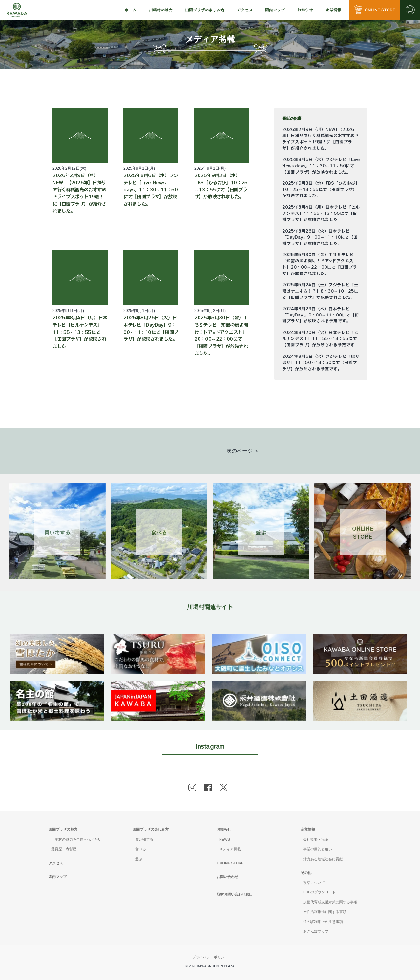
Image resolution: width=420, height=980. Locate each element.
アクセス (245, 10)
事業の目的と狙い (318, 850)
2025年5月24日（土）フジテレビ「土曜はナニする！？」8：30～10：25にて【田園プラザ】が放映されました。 (320, 291)
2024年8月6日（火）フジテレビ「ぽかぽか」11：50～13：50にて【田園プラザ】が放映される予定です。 (321, 362)
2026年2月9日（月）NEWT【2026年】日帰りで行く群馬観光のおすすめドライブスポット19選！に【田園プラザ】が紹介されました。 (321, 139)
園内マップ (275, 10)
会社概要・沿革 (316, 840)
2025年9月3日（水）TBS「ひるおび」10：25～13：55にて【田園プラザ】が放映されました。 (321, 189)
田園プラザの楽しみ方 (151, 830)
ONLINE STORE (230, 864)
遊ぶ (139, 860)
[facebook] (208, 788)
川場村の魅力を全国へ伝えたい (76, 840)
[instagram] (192, 788)
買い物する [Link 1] (57, 532)
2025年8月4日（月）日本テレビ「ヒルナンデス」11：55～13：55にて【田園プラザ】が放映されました (321, 213)
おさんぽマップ (316, 932)
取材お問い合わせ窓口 (235, 895)
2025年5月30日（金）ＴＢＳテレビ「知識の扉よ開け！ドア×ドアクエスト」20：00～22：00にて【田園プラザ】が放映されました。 (320, 264)
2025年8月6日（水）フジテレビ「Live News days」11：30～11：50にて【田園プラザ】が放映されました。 (321, 166)
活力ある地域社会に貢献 (323, 860)
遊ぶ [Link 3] (261, 532)
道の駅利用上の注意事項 (323, 922)
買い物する (144, 840)
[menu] (131, 10)
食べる (141, 850)
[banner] (57, 638)
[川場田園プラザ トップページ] (17, 10)
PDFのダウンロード (319, 893)
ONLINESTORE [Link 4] (363, 532)
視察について (314, 883)
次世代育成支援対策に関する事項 (330, 903)
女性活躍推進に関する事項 (325, 912)
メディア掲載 (230, 850)
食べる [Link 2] (159, 532)
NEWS (225, 840)
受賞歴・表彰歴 (64, 850)
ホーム (131, 10)
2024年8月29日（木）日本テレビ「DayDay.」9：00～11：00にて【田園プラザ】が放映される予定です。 (321, 315)
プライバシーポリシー (210, 958)
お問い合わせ (227, 877)
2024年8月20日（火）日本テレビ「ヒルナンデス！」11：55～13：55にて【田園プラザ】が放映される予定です (320, 338)
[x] (224, 788)
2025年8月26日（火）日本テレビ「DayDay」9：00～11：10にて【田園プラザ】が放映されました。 (320, 237)
